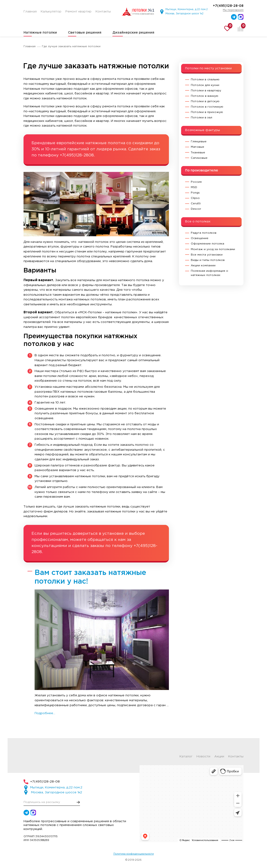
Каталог (186, 757)
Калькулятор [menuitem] (51, 12)
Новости (203, 757)
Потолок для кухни (205, 85)
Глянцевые (199, 141)
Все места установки (207, 255)
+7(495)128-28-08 (228, 6)
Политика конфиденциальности (134, 854)
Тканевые (198, 153)
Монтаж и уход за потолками (213, 249)
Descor (196, 209)
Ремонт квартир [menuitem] (78, 12)
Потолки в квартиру (206, 91)
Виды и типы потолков (208, 260)
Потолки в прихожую (207, 112)
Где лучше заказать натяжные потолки (71, 46)
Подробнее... (45, 713)
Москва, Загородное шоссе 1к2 (184, 14)
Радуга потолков (204, 233)
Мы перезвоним (233, 10)
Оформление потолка (207, 244)
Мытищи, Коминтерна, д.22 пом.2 (187, 9)
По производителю (202, 170)
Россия (196, 182)
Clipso (195, 198)
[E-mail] (52, 802)
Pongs (195, 193)
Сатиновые (199, 158)
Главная (30, 46)
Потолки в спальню (205, 79)
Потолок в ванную (205, 96)
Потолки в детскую (205, 101)
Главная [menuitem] (30, 12)
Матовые (197, 147)
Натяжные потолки (40, 33)
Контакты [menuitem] (103, 12)
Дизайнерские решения (133, 33)
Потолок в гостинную (207, 107)
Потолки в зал (201, 118)
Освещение (200, 238)
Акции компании (203, 265)
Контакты (236, 757)
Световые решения (85, 33)
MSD (194, 187)
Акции (219, 757)
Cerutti (196, 203)
